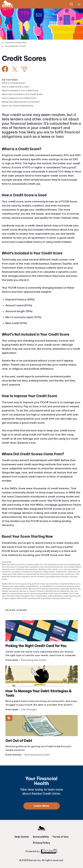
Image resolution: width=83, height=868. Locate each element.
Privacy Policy (42, 843)
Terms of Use (60, 837)
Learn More (41, 806)
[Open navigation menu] (79, 4)
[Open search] (71, 4)
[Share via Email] (24, 69)
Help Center (22, 837)
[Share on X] (15, 69)
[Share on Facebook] (5, 69)
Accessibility (41, 837)
